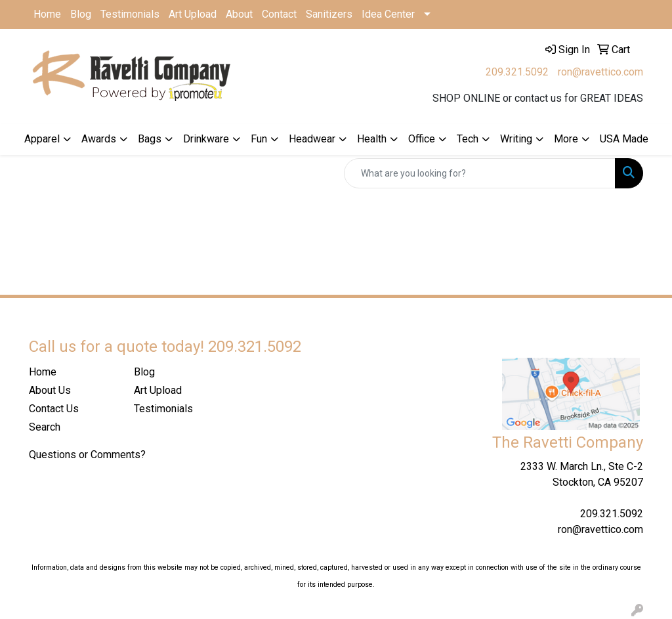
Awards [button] (99, 139)
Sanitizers (329, 14)
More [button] (566, 139)
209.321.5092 (517, 72)
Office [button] (422, 139)
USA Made (624, 139)
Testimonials (130, 14)
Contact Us (54, 409)
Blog (81, 14)
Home (47, 14)
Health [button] (372, 139)
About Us (50, 390)
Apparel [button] (42, 139)
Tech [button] (468, 139)
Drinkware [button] (206, 139)
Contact (279, 14)
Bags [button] (150, 139)
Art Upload (193, 14)
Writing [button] (516, 139)
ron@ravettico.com (600, 72)
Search (45, 427)
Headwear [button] (312, 139)
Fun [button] (259, 139)
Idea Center (388, 14)
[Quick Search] (480, 173)
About (239, 14)
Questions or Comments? (87, 455)
